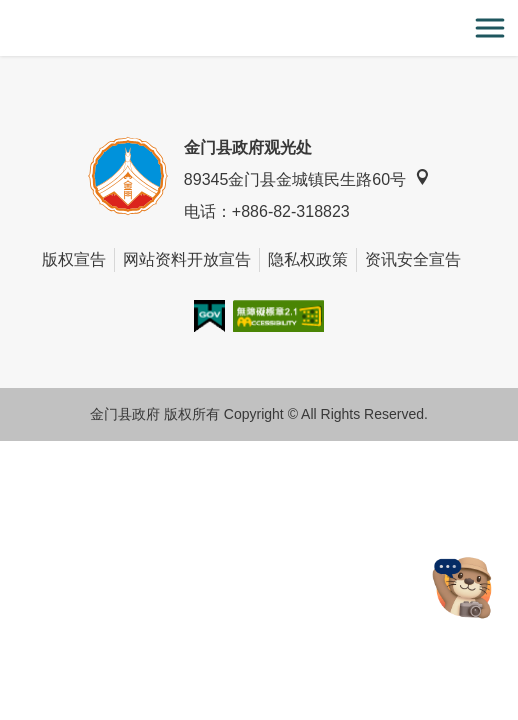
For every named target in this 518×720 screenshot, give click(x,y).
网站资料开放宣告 (187, 259)
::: (6, 11)
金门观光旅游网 (259, 28)
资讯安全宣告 (413, 259)
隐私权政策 (308, 259)
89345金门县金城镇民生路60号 (307, 178)
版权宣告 (74, 259)
